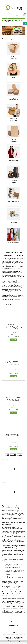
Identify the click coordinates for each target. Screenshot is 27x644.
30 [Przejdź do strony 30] (21, 455)
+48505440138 (10, 638)
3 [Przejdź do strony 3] (11, 455)
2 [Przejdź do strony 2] (8, 455)
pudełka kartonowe (16, 273)
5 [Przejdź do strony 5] (15, 455)
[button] (3, 15)
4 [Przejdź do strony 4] (13, 455)
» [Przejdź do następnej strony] (23, 455)
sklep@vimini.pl (19, 638)
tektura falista (5, 536)
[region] (13, 30)
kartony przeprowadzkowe (9, 282)
